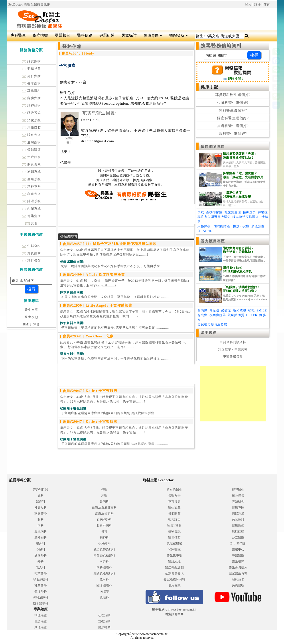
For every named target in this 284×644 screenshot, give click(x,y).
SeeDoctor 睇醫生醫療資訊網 (29, 5)
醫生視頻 (32, 317)
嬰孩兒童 (31, 69)
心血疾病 (31, 194)
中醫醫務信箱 (233, 356)
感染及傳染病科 (104, 549)
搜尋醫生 (238, 490)
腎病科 (104, 502)
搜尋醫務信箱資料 (221, 46)
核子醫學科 (41, 603)
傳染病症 (31, 216)
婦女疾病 (31, 61)
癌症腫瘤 (31, 157)
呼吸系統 (31, 113)
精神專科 (31, 187)
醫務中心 (238, 549)
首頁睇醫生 (174, 490)
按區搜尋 (238, 496)
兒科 (41, 496)
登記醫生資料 (238, 573)
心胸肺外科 (104, 520)
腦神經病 (31, 105)
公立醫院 (238, 537)
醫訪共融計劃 (174, 567)
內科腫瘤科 (104, 567)
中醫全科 (31, 246)
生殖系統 (31, 179)
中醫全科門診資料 (233, 342)
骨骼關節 (31, 150)
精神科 (104, 537)
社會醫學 (41, 585)
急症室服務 (174, 543)
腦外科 (41, 543)
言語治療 (41, 621)
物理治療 (41, 615)
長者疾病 (31, 83)
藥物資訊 (174, 531)
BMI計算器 (31, 324)
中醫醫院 (238, 555)
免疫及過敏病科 (104, 573)
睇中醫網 (209, 333)
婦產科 (41, 502)
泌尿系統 (31, 172)
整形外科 (41, 591)
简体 (267, 5)
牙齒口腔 (31, 128)
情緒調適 (238, 514)
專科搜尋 (174, 502)
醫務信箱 (85, 35)
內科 (41, 526)
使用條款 (174, 585)
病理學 (104, 591)
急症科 (104, 597)
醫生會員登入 (238, 567)
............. (117, 266)
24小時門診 (238, 543)
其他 (32, 223)
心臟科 (41, 549)
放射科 (104, 579)
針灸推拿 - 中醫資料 (233, 349)
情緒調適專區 (213, 147)
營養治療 (104, 621)
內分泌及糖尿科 (104, 555)
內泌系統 (31, 209)
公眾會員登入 (174, 573)
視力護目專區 (213, 241)
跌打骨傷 (31, 261)
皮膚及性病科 (104, 514)
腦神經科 (41, 537)
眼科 (41, 520)
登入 (248, 5)
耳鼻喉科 (31, 91)
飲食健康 (31, 164)
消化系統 (31, 120)
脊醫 (104, 490)
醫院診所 (178, 36)
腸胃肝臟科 (104, 526)
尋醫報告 (63, 35)
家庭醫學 (41, 514)
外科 (41, 561)
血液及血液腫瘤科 (104, 508)
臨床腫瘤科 (104, 585)
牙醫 (104, 496)
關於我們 (238, 579)
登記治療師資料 (174, 579)
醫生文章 (32, 310)
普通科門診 (41, 490)
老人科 (41, 567)
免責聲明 (238, 585)
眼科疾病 (31, 135)
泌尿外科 (41, 555)
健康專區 (153, 36)
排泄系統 (31, 201)
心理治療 (104, 615)
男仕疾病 (31, 76)
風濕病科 (41, 531)
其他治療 (41, 627)
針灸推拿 (31, 253)
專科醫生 (18, 35)
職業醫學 (41, 573)
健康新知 (238, 526)
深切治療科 (41, 597)
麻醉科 (104, 561)
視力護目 (174, 520)
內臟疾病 (31, 98)
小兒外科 (104, 543)
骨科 (104, 531)
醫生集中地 (174, 555)
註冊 (258, 5)
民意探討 (129, 35)
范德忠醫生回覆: (100, 113)
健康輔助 (104, 627)
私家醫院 (174, 549)
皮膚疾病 (31, 142)
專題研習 (107, 35)
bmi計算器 (174, 526)
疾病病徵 (40, 35)
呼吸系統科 (41, 579)
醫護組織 (174, 561)
